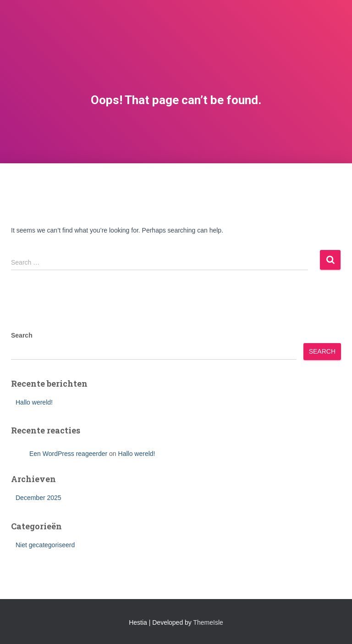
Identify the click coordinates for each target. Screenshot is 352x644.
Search (22, 335)
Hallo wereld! (34, 402)
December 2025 (38, 498)
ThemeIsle (208, 622)
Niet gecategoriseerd (45, 545)
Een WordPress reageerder (68, 454)
